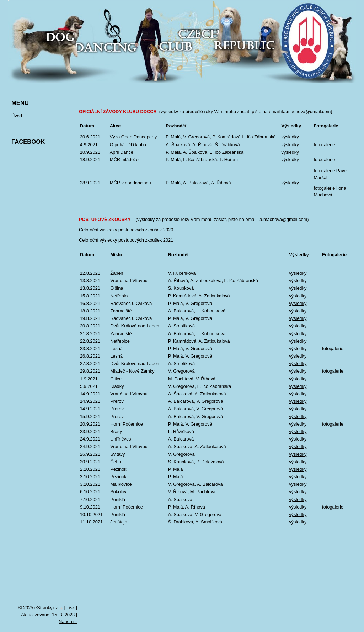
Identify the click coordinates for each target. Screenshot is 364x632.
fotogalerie (325, 145)
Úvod (17, 116)
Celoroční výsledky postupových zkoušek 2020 (126, 230)
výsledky (290, 137)
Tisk (71, 608)
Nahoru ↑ (68, 622)
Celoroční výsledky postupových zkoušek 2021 (126, 240)
